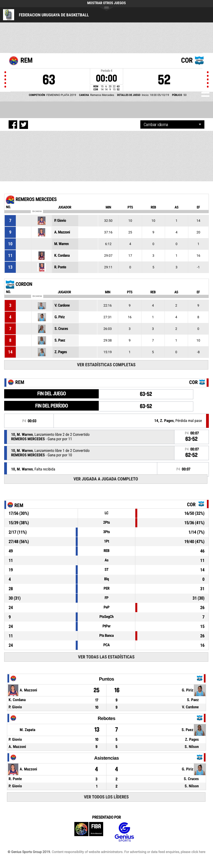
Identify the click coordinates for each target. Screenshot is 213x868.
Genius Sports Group (124, 832)
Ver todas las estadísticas (106, 657)
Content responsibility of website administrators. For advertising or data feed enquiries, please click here (128, 852)
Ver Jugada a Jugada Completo (106, 479)
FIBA (89, 832)
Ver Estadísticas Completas (106, 365)
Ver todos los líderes (106, 797)
